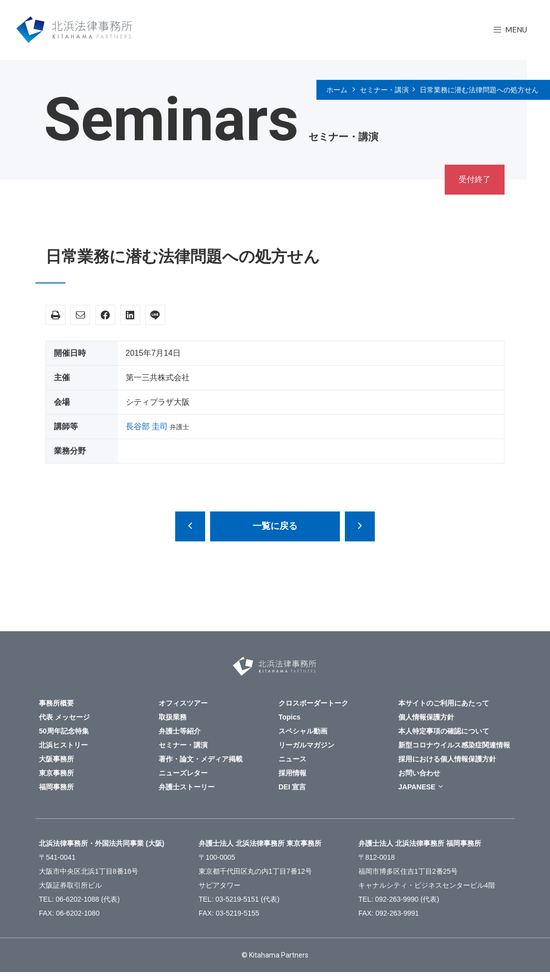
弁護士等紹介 (180, 731)
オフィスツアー (183, 703)
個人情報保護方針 (426, 717)
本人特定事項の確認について (444, 731)
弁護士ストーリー (187, 787)
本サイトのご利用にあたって (444, 703)
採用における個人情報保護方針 (447, 759)
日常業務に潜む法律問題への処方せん (479, 90)
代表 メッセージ (64, 717)
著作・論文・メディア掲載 (201, 759)
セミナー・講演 (384, 90)
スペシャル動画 (303, 731)
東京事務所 (56, 773)
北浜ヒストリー (63, 745)
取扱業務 (173, 717)
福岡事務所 (56, 787)
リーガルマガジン (306, 745)
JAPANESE (417, 787)
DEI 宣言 (292, 787)
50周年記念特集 (64, 731)
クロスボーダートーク (313, 703)
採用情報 (292, 773)
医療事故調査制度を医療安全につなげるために (190, 526)
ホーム (337, 90)
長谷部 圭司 (147, 426)
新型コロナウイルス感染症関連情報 (454, 745)
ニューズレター (183, 773)
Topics (289, 717)
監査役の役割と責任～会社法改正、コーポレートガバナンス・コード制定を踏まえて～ (360, 526)
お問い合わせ (419, 773)
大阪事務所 (56, 759)
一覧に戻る (275, 526)
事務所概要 (56, 703)
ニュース (292, 759)
